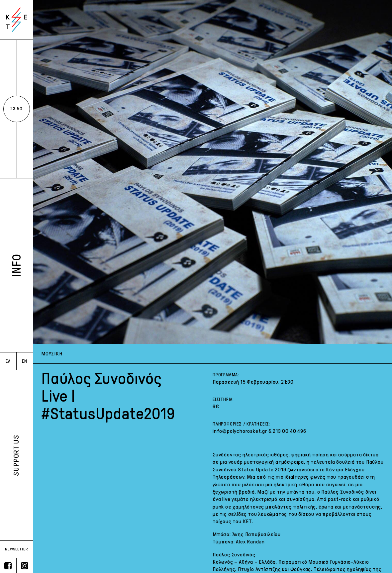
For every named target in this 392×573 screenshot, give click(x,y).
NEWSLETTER (16, 549)
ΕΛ (8, 361)
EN (25, 361)
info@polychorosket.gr (240, 431)
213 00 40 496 (289, 431)
